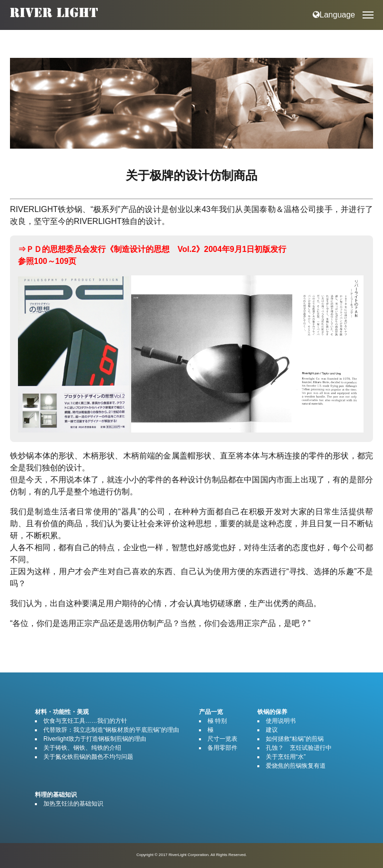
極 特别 (217, 721)
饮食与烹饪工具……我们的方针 (85, 721)
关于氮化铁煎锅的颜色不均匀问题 (88, 757)
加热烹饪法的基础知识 (73, 804)
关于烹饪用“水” (286, 757)
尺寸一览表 (222, 739)
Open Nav (373, 8)
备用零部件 (222, 748)
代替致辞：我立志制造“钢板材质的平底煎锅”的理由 (111, 730)
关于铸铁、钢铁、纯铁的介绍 (82, 748)
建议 (272, 730)
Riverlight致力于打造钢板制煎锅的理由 (95, 739)
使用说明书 (281, 721)
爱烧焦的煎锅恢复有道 (296, 766)
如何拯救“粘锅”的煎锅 (295, 739)
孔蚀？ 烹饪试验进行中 (299, 748)
